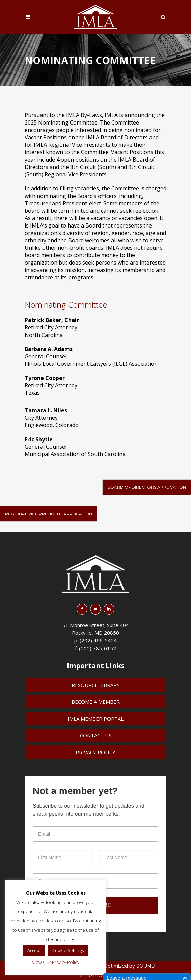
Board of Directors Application (147, 487)
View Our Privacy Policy (56, 962)
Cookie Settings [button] (68, 950)
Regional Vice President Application (49, 514)
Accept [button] (34, 950)
